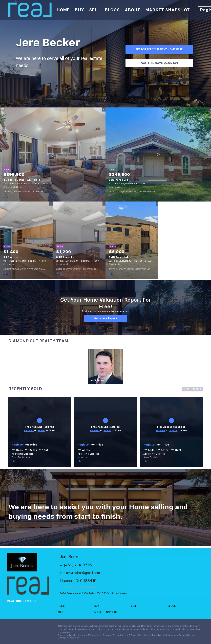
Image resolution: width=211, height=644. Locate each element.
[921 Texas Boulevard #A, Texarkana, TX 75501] (79, 240)
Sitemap (62, 638)
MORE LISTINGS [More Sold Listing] (192, 389)
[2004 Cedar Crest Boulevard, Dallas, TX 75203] (53, 154)
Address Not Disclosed (23, 454)
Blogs (112, 10)
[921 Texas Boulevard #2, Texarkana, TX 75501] (132, 240)
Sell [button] (94, 10)
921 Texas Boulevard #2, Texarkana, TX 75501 (130, 261)
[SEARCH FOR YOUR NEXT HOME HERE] (159, 50)
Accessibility (73, 638)
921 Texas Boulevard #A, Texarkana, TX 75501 (78, 261)
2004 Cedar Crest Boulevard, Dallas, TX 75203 (25, 184)
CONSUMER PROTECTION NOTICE (79, 588)
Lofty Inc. (73, 635)
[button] (62, 607)
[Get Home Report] (105, 319)
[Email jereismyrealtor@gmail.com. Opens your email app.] (89, 573)
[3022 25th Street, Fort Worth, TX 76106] (158, 154)
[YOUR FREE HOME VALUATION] (159, 63)
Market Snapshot (168, 10)
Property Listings (187, 635)
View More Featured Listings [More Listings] (185, 240)
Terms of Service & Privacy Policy (128, 635)
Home (63, 10)
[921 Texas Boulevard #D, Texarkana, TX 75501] (26, 240)
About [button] (133, 10)
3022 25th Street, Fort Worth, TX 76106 (127, 184)
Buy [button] (79, 10)
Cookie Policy (151, 635)
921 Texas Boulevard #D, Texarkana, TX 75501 (25, 261)
